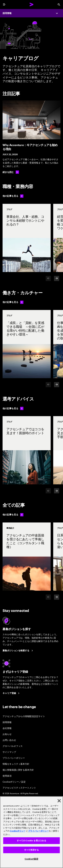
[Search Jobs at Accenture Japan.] (18, 651)
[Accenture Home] (32, 5)
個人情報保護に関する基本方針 (18, 770)
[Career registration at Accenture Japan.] (12, 693)
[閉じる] (59, 801)
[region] (31, 832)
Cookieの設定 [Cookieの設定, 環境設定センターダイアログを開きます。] (31, 859)
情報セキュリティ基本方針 (16, 764)
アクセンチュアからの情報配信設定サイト (24, 716)
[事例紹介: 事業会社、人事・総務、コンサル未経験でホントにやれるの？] (27, 238)
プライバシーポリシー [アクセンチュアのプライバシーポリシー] (38, 831)
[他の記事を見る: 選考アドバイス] (13, 408)
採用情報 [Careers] (7, 13)
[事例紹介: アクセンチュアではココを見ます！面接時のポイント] (27, 450)
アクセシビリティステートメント (19, 787)
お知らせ (7, 734)
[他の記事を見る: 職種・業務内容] (13, 196)
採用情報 (7, 722)
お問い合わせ (9, 740)
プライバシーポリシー (14, 758)
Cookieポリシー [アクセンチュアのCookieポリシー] (18, 831)
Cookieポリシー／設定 (14, 782)
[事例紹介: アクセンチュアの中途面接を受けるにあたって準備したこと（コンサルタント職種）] (27, 557)
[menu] (4, 5)
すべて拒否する (32, 850)
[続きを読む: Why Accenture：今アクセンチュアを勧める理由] (11, 172)
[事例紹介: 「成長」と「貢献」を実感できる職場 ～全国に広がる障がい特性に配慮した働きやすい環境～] (27, 344)
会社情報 (7, 728)
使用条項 (7, 776)
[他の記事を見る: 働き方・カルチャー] (13, 302)
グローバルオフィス (13, 746)
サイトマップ (9, 752)
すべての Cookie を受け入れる (31, 841)
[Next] (57, 278)
